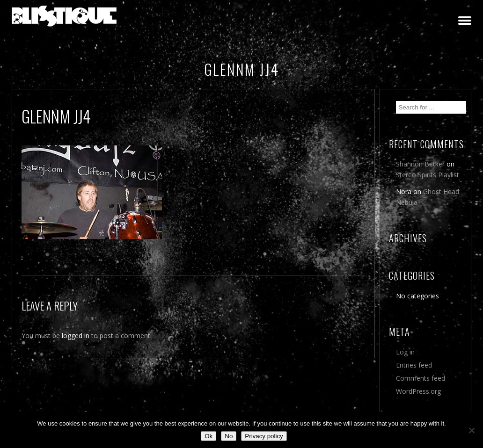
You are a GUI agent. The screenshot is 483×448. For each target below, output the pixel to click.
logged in (76, 336)
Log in (405, 352)
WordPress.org (418, 391)
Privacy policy (264, 436)
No (229, 436)
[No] (471, 430)
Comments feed (421, 378)
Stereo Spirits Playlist (428, 175)
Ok (209, 436)
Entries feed (414, 365)
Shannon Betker (420, 164)
